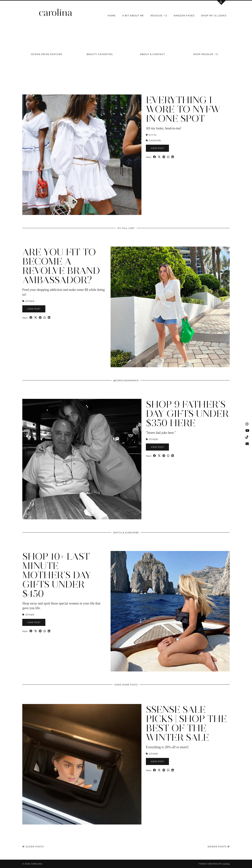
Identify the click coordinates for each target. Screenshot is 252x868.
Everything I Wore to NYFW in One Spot (183, 109)
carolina (55, 13)
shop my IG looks (214, 16)
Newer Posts (219, 847)
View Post (157, 148)
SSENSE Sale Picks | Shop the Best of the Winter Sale (186, 723)
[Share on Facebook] (155, 157)
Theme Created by (214, 864)
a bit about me (133, 16)
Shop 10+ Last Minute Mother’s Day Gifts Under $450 (57, 575)
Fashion (155, 140)
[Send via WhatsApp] (168, 157)
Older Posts (33, 847)
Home (112, 16)
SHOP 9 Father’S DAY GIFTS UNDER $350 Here (187, 414)
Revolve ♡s (159, 16)
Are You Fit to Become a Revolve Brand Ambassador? (61, 266)
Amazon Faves (184, 16)
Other (30, 301)
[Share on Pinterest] (164, 157)
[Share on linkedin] (173, 157)
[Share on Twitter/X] (159, 157)
